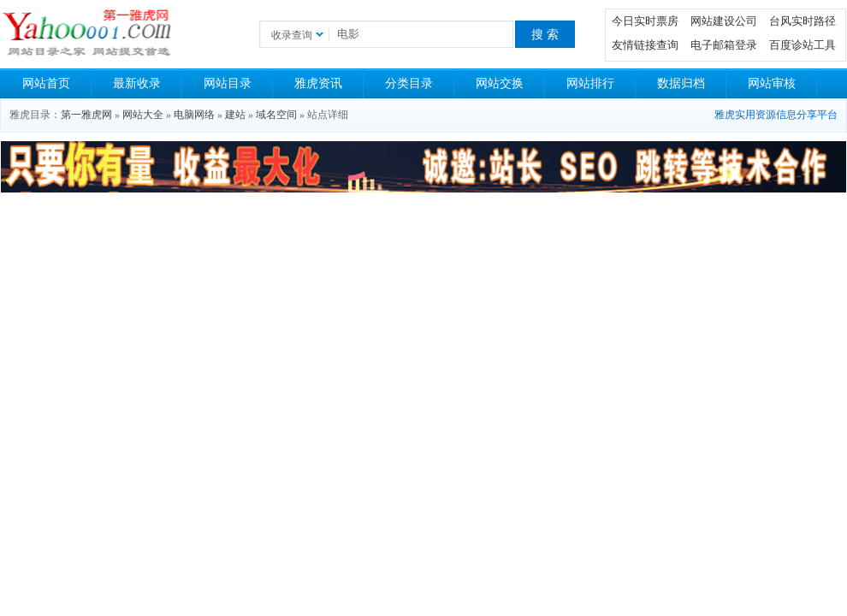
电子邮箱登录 (724, 45)
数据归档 (681, 83)
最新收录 (137, 83)
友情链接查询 (645, 45)
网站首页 (46, 83)
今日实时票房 (645, 21)
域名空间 (276, 115)
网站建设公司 (724, 21)
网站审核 (772, 83)
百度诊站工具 (803, 45)
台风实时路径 (803, 21)
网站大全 (143, 115)
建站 (235, 115)
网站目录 (228, 83)
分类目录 (409, 83)
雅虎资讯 (318, 83)
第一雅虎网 (86, 115)
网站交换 (500, 83)
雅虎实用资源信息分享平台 (776, 115)
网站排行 (590, 83)
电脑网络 (194, 115)
